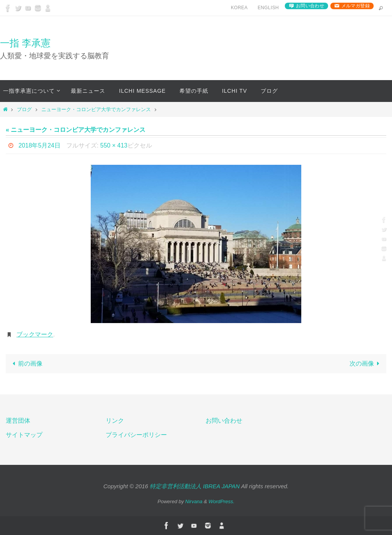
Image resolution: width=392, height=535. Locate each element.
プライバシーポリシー (136, 435)
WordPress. (222, 501)
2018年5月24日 (39, 145)
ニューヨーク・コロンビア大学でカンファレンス (96, 109)
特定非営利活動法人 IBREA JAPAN (195, 486)
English (268, 8)
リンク (115, 421)
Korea (239, 8)
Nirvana (194, 501)
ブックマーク (35, 334)
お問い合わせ (310, 6)
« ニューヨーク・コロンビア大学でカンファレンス (76, 130)
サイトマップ (24, 435)
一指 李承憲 (25, 43)
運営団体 (18, 421)
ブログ (24, 109)
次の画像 (366, 364)
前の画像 (26, 364)
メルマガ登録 (356, 6)
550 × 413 (114, 145)
